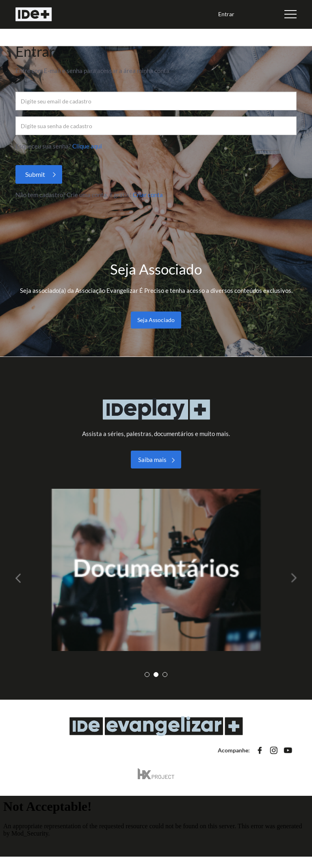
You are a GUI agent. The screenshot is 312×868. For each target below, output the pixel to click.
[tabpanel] (156, 570)
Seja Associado (156, 320)
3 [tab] (165, 675)
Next (290, 578)
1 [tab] (147, 675)
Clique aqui (87, 146)
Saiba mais (152, 460)
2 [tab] (156, 675)
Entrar (226, 14)
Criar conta (148, 195)
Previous (22, 578)
